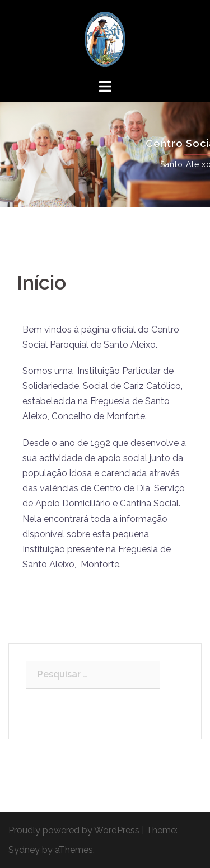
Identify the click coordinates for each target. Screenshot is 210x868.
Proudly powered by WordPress (74, 830)
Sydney (24, 850)
